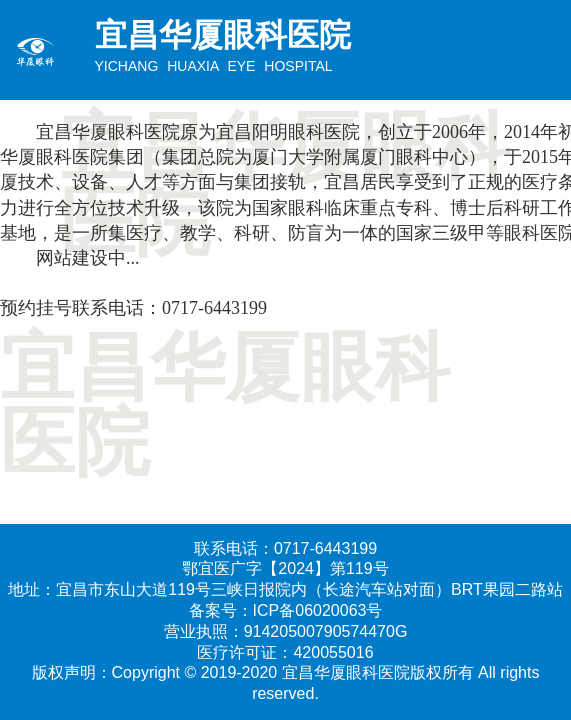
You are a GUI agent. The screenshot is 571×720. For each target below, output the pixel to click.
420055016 (333, 652)
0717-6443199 (214, 308)
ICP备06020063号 (318, 610)
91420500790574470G (326, 631)
